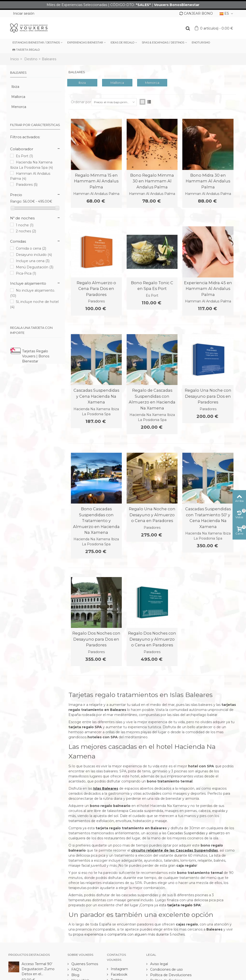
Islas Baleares (106, 788)
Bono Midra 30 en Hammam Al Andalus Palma (208, 181)
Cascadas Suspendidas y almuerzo (196, 833)
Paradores (27, 185)
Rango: (16, 201)
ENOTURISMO (201, 42)
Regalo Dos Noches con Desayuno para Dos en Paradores (96, 639)
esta (180, 905)
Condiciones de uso (166, 969)
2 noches (26, 231)
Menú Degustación (35, 267)
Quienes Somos (84, 964)
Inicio (15, 59)
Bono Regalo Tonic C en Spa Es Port (152, 286)
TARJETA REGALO (26, 50)
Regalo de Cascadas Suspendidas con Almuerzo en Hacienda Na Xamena (152, 399)
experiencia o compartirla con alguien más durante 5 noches (135, 934)
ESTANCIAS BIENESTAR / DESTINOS (36, 42)
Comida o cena (31, 248)
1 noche (25, 225)
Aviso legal (159, 964)
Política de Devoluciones (170, 975)
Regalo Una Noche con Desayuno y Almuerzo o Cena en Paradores (152, 515)
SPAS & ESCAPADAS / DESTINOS (163, 42)
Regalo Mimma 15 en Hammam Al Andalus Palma (96, 181)
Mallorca (18, 97)
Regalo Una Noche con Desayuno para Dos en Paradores (208, 396)
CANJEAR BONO (196, 13)
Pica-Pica (26, 273)
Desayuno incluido (34, 255)
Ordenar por (81, 102)
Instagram (119, 969)
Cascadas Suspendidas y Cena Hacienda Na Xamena (96, 396)
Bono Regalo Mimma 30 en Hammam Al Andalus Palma (152, 181)
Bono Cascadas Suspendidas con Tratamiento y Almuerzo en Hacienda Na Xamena (96, 521)
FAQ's (76, 969)
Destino (31, 59)
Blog (75, 975)
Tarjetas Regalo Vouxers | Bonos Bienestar (36, 356)
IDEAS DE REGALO (122, 42)
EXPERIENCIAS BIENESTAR (85, 42)
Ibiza (15, 87)
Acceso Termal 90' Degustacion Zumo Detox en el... (38, 969)
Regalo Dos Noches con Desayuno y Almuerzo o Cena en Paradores (152, 639)
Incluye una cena (33, 261)
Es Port (24, 156)
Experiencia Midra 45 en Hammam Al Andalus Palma (208, 289)
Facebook (119, 974)
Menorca (19, 107)
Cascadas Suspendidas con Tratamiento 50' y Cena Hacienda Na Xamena (208, 518)
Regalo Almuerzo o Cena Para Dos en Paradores (96, 289)
